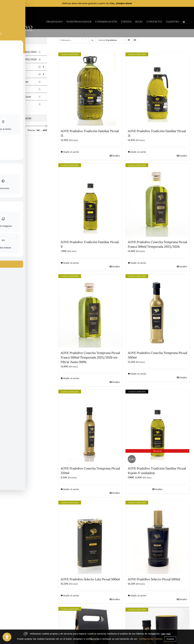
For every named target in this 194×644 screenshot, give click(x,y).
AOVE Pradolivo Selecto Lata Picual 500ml (90, 579)
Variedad (28, 74)
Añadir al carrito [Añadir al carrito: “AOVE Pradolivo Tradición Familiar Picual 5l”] (71, 152)
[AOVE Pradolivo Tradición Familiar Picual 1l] (90, 200)
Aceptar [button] (170, 639)
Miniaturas (24, 89)
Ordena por (66, 40)
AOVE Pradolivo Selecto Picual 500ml (154, 579)
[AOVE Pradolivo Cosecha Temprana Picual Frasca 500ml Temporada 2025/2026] (157, 200)
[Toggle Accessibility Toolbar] (7, 637)
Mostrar (108, 40)
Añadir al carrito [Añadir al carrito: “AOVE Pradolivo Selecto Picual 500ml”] (138, 596)
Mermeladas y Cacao (24, 97)
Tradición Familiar (24, 82)
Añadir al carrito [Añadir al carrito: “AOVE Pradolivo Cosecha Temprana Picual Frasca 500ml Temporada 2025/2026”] (138, 263)
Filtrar (10, 131)
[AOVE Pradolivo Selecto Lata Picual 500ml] (90, 537)
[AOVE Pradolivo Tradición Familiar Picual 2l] (157, 89)
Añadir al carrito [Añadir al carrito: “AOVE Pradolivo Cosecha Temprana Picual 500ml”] (138, 374)
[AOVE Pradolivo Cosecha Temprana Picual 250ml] (90, 426)
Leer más (166, 634)
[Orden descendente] (92, 40)
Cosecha (28, 67)
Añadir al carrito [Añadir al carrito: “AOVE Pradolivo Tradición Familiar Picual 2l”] (138, 152)
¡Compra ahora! (124, 3)
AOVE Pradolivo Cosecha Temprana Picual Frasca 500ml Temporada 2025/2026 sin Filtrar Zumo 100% (90, 357)
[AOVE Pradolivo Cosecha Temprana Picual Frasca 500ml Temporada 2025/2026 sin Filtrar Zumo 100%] (90, 311)
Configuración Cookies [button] (151, 639)
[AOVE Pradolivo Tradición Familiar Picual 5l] (90, 89)
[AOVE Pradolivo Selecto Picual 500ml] (157, 537)
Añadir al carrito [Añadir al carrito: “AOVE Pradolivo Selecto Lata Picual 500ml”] (71, 596)
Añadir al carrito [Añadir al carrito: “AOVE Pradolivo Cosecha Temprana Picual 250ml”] (71, 489)
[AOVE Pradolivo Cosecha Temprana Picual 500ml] (157, 311)
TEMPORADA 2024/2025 (24, 52)
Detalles (116, 156)
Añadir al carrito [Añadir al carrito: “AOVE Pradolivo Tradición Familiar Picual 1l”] (71, 263)
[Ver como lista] (135, 40)
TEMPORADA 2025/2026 (24, 59)
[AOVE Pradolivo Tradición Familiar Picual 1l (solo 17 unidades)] (157, 426)
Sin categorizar (24, 104)
